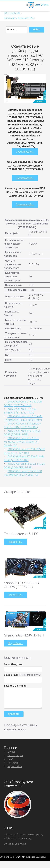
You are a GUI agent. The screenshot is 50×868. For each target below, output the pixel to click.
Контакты (13, 763)
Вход (10, 759)
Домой (12, 752)
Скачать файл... (25, 152)
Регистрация (15, 755)
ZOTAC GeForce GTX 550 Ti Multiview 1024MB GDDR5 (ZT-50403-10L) (22, 442)
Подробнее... (15, 542)
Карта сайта (15, 766)
